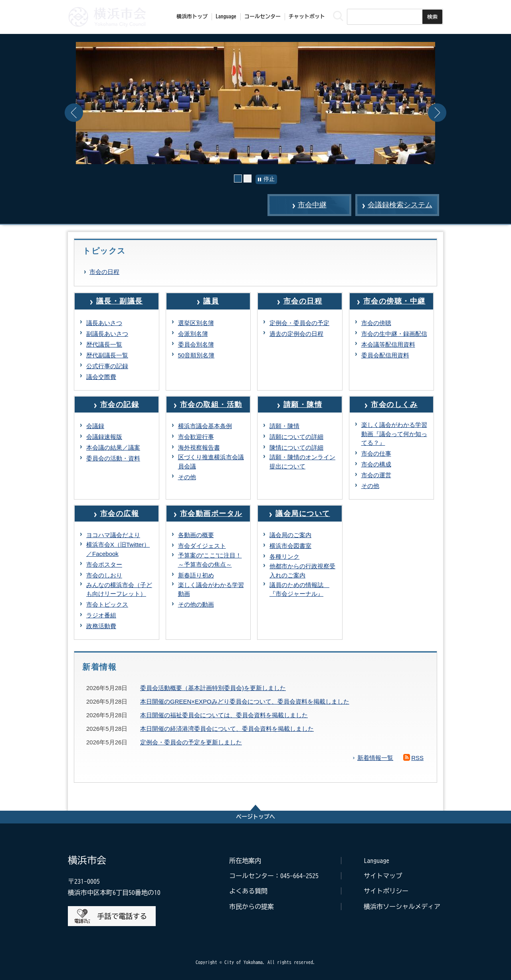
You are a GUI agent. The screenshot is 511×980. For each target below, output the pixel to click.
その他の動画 (196, 604)
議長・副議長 (120, 301)
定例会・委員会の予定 (299, 323)
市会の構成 (376, 464)
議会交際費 (101, 377)
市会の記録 (120, 405)
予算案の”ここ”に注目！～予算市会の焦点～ (210, 560)
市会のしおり (104, 575)
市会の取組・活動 (211, 405)
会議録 (95, 426)
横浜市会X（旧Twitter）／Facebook (118, 549)
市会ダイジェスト (202, 546)
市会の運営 (376, 475)
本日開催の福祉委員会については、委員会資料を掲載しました (224, 715)
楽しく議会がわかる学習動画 (211, 589)
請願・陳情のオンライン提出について (302, 462)
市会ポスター (104, 564)
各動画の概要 (196, 535)
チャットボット (307, 17)
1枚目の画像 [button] (242, 179)
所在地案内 (245, 861)
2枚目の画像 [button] (251, 179)
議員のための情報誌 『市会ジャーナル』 (299, 589)
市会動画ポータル (211, 514)
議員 (211, 301)
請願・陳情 (303, 405)
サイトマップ (383, 876)
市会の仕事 (376, 453)
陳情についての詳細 (296, 447)
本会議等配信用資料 (388, 344)
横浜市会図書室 (290, 546)
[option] (255, 103)
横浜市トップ (192, 17)
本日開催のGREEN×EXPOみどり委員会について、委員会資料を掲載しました (245, 701)
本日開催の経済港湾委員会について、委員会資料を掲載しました (227, 729)
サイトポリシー (386, 891)
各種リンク (284, 556)
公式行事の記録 (107, 366)
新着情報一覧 (375, 758)
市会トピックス (107, 604)
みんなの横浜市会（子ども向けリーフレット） (119, 589)
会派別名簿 (193, 334)
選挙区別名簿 (196, 323)
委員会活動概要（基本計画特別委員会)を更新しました (213, 688)
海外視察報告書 (199, 447)
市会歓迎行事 (196, 437)
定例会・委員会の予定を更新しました (191, 742)
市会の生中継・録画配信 (394, 334)
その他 (187, 477)
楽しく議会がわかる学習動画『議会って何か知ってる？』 (394, 434)
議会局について (303, 514)
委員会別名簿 (196, 344)
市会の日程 (104, 272)
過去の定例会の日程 (296, 334)
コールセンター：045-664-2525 (274, 876)
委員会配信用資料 (385, 355)
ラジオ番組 (101, 615)
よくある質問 (248, 891)
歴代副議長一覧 (107, 355)
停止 (269, 179)
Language (376, 861)
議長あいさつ (104, 323)
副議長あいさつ (107, 334)
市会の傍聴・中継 (394, 301)
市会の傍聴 (376, 323)
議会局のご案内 (290, 535)
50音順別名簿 (196, 355)
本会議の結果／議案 (113, 447)
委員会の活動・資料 (113, 458)
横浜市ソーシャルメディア (402, 907)
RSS (417, 758)
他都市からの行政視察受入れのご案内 (302, 571)
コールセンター (262, 17)
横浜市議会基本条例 (205, 426)
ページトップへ (255, 817)
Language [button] (226, 17)
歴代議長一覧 (104, 344)
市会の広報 (120, 514)
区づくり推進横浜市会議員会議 (211, 462)
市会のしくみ (394, 405)
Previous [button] (74, 113)
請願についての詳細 (296, 437)
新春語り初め (196, 575)
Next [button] (437, 113)
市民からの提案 (252, 907)
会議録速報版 (104, 437)
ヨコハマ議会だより (113, 535)
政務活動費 (101, 626)
